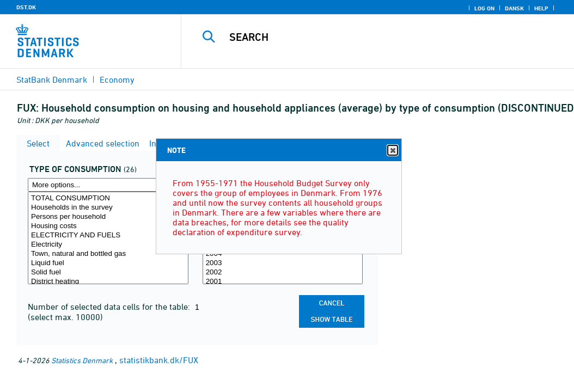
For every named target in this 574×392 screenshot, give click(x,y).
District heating (108, 282)
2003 (283, 263)
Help (541, 8)
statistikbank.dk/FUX (159, 360)
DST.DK (26, 7)
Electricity (108, 245)
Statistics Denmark (82, 360)
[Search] (380, 37)
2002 (283, 272)
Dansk (514, 8)
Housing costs (108, 226)
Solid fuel (108, 272)
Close (392, 151)
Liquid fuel (108, 263)
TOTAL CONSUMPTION (108, 198)
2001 (283, 282)
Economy (117, 79)
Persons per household (108, 217)
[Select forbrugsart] (108, 238)
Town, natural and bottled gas (108, 254)
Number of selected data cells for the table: (110, 307)
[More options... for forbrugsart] (108, 185)
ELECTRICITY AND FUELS (108, 235)
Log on (484, 8)
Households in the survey (108, 208)
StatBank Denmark (52, 79)
